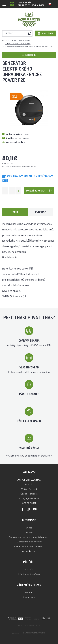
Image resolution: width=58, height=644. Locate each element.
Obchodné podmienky (29, 542)
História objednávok (29, 574)
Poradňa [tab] (41, 212)
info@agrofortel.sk (29, 498)
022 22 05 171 (29, 503)
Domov (6, 40)
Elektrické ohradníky (21, 40)
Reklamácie (29, 597)
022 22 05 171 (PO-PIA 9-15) (27, 3)
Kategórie (29, 55)
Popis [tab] (15, 212)
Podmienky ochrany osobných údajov (29, 537)
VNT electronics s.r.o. (24, 138)
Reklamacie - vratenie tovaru (29, 546)
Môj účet (29, 569)
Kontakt (29, 593)
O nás (29, 528)
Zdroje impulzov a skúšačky (18, 43)
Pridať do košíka (39, 191)
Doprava (29, 532)
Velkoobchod (29, 551)
